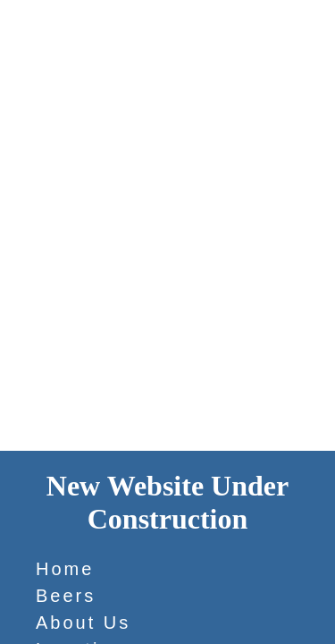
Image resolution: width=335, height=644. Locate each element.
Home (65, 569)
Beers (66, 596)
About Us (83, 623)
